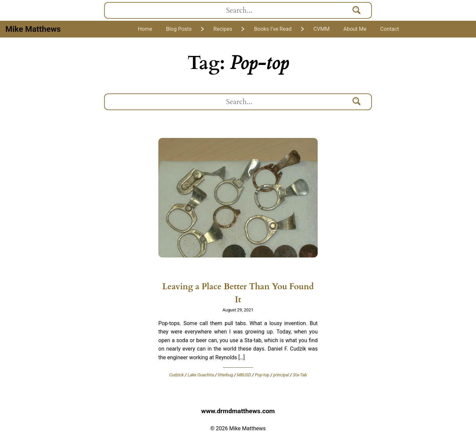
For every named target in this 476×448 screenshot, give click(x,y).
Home (145, 29)
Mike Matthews (33, 29)
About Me (355, 29)
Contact (390, 29)
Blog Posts (179, 29)
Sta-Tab (300, 375)
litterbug (226, 375)
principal (281, 375)
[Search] (357, 10)
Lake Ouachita (201, 375)
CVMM (322, 29)
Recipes (223, 29)
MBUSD (244, 375)
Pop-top (262, 375)
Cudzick (176, 375)
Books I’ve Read (273, 29)
